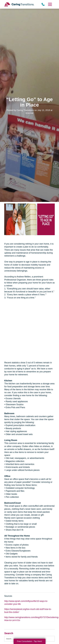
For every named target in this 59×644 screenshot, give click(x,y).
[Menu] (50, 4)
